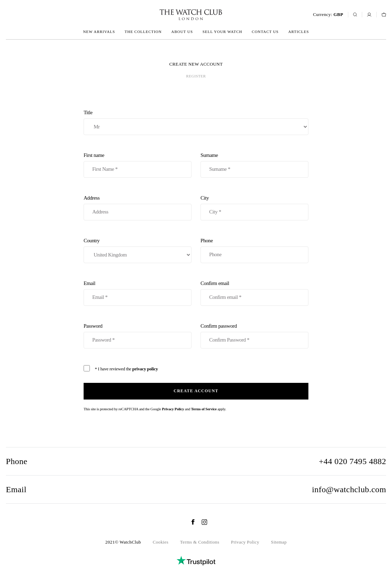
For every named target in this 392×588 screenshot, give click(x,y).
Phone (254, 250)
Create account (196, 391)
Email (138, 293)
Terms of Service (204, 409)
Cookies (160, 542)
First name (138, 165)
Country (138, 250)
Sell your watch (222, 32)
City (254, 208)
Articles (299, 32)
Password (138, 336)
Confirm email (254, 293)
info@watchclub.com (349, 489)
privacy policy (145, 369)
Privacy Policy (173, 409)
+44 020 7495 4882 (352, 461)
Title (196, 122)
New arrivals (99, 32)
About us (182, 32)
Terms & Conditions (200, 542)
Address (138, 208)
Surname (254, 165)
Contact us (265, 32)
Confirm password (254, 336)
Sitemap (279, 542)
